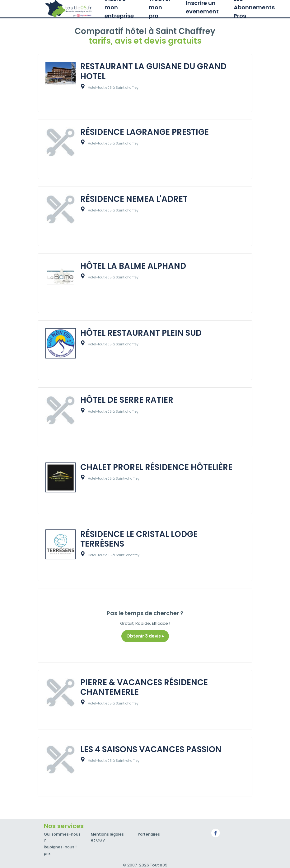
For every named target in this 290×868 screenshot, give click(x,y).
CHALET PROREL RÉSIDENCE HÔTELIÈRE (156, 467)
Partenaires (149, 834)
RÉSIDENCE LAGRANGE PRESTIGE (145, 132)
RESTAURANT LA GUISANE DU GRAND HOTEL (153, 71)
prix (47, 854)
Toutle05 (69, 9)
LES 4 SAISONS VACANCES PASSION (151, 749)
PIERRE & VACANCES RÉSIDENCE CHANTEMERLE (144, 687)
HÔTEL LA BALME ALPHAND (133, 266)
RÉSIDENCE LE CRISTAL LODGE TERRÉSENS (139, 539)
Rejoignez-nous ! (60, 847)
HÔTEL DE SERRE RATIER (127, 400)
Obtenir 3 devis (145, 636)
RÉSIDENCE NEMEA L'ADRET (134, 199)
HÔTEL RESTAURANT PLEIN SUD (141, 333)
